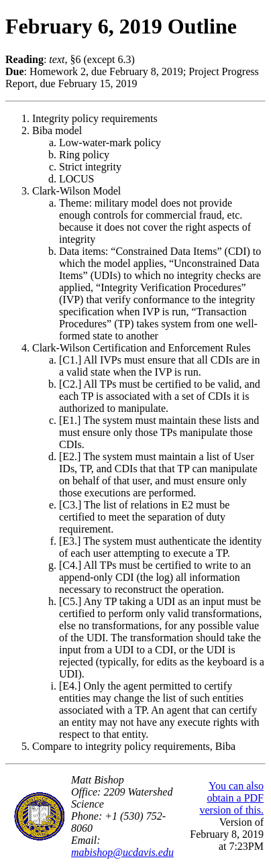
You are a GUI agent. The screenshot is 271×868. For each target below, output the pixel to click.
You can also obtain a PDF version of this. (231, 798)
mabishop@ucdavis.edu (122, 852)
